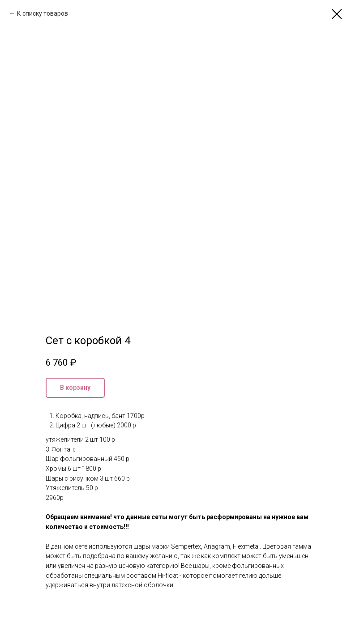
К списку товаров (43, 13)
